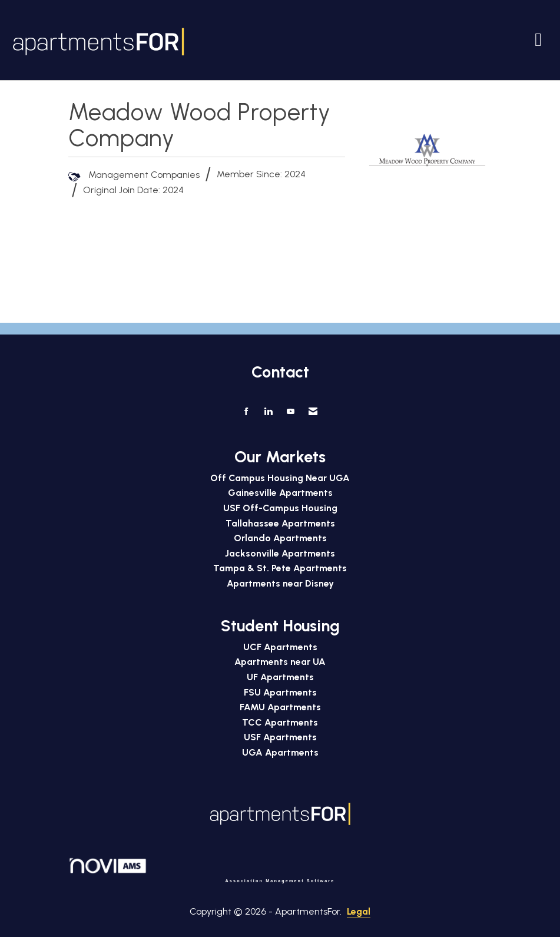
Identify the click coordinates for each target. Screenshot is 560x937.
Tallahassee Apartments (280, 523)
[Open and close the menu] (368, 39)
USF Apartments (280, 737)
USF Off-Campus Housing (280, 508)
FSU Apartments (280, 692)
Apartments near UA (280, 662)
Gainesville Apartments (280, 493)
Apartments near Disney (280, 583)
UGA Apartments (280, 752)
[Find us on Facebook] (246, 412)
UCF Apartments (280, 647)
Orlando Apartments (280, 538)
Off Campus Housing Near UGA (280, 478)
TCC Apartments (280, 722)
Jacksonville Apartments (280, 553)
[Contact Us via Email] (313, 412)
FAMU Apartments (280, 707)
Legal (359, 911)
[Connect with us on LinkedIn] (268, 412)
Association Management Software (202, 870)
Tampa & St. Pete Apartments (280, 568)
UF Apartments (280, 677)
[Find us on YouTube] (291, 412)
